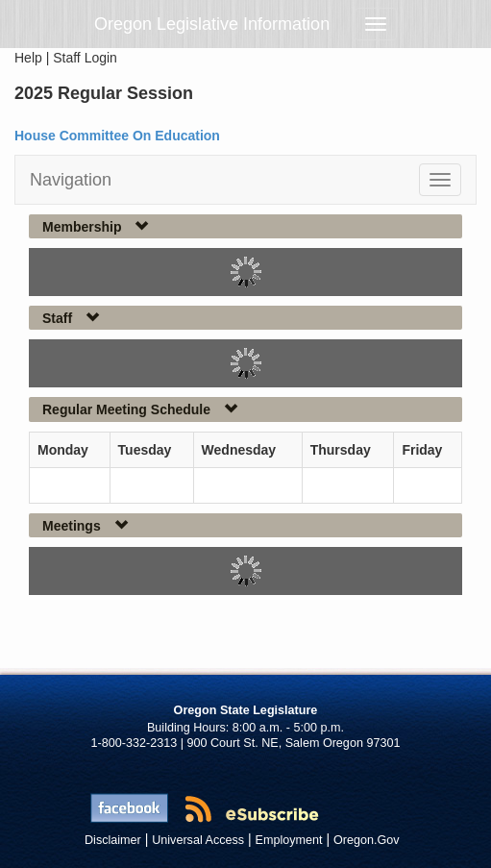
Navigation (71, 180)
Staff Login (85, 58)
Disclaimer (113, 840)
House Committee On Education (117, 136)
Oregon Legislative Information (212, 24)
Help (28, 58)
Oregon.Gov (367, 840)
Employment (289, 840)
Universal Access (198, 840)
